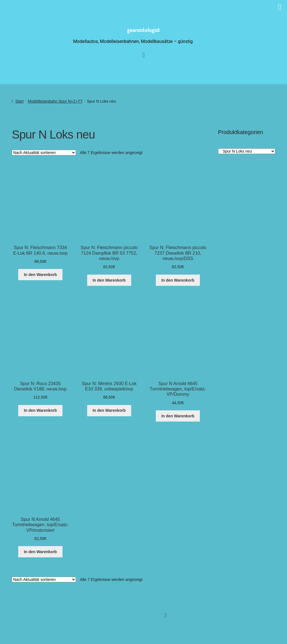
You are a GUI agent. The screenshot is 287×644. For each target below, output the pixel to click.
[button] (166, 616)
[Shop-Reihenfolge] (44, 153)
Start (20, 101)
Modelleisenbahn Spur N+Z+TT (55, 101)
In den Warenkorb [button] (40, 275)
